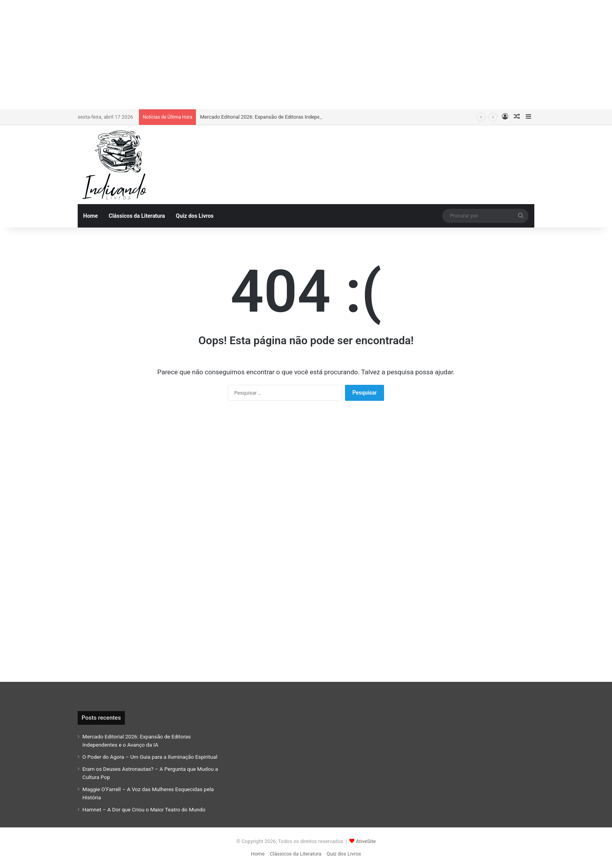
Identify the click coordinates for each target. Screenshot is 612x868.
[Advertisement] (306, 55)
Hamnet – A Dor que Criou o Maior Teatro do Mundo (144, 809)
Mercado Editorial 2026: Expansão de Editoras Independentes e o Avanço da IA (288, 117)
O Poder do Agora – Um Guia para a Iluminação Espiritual (150, 757)
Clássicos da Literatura (137, 216)
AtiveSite (366, 841)
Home (90, 216)
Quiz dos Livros (195, 216)
